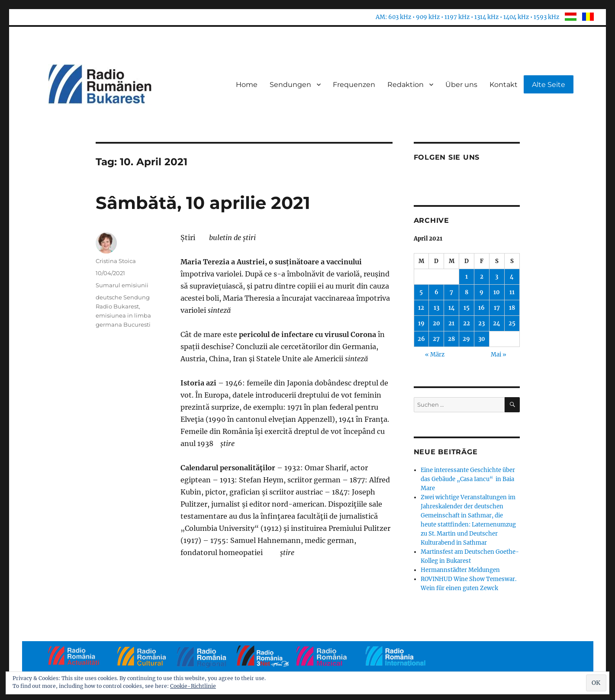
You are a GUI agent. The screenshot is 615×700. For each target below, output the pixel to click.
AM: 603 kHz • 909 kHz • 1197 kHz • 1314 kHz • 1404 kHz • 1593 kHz (467, 17)
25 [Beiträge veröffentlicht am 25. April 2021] (512, 323)
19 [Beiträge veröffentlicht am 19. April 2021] (421, 323)
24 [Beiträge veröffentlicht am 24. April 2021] (497, 323)
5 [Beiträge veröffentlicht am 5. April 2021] (421, 292)
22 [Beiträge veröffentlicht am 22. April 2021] (467, 323)
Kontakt (504, 85)
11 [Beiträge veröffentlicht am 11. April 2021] (512, 292)
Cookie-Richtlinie (193, 686)
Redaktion (406, 85)
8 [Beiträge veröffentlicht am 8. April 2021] (467, 292)
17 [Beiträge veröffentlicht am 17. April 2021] (497, 308)
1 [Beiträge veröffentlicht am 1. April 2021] (467, 277)
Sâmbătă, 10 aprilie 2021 (203, 203)
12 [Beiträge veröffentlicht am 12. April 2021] (421, 308)
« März (435, 355)
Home (247, 85)
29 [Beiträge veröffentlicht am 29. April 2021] (466, 339)
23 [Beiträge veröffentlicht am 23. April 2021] (481, 323)
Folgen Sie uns (447, 157)
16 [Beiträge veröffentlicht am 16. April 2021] (481, 308)
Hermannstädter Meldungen (460, 570)
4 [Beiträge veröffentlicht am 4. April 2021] (512, 277)
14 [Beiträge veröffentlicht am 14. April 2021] (452, 308)
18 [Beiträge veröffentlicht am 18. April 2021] (512, 308)
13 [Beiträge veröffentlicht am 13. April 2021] (436, 308)
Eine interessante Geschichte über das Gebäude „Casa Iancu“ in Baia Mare (468, 479)
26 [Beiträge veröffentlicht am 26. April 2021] (421, 339)
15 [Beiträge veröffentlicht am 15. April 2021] (467, 308)
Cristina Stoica (116, 261)
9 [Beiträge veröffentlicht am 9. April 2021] (481, 292)
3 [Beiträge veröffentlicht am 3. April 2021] (497, 277)
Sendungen (290, 85)
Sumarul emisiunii (122, 285)
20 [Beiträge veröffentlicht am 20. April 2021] (436, 323)
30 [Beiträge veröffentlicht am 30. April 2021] (482, 339)
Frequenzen (354, 85)
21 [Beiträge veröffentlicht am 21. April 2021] (451, 323)
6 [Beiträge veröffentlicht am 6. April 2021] (436, 292)
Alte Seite (549, 85)
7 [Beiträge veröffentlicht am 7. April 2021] (451, 292)
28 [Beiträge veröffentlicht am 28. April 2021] (451, 339)
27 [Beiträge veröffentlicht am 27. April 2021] (436, 339)
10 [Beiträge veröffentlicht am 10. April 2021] (497, 292)
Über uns (461, 85)
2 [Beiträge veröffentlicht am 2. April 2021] (482, 277)
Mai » (499, 355)
